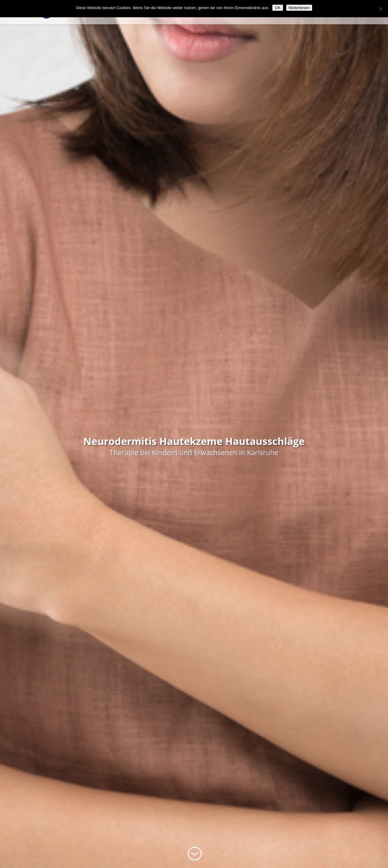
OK (278, 8)
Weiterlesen (299, 8)
